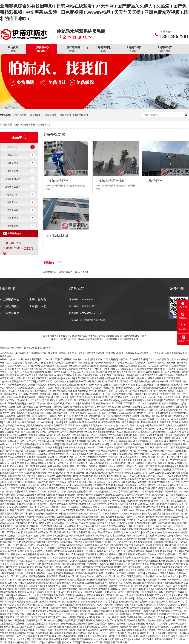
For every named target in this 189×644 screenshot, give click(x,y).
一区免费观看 (74, 586)
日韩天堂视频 (133, 576)
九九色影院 (22, 529)
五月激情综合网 (41, 438)
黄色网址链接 (175, 463)
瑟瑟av (133, 419)
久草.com (140, 403)
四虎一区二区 (64, 416)
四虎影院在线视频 (109, 366)
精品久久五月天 (75, 482)
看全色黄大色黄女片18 (146, 624)
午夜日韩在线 (92, 624)
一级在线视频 (148, 611)
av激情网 (159, 491)
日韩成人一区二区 (95, 529)
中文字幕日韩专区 (83, 542)
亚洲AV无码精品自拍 (99, 385)
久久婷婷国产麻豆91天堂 (122, 463)
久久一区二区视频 (39, 363)
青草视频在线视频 (143, 529)
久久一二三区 (152, 366)
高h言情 (109, 479)
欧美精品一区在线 (49, 554)
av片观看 (175, 482)
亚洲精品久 (129, 388)
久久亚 (136, 432)
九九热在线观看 (156, 473)
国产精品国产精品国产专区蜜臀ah (168, 416)
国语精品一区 (126, 381)
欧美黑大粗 (53, 491)
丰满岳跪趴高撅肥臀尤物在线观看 (133, 523)
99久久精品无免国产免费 (131, 410)
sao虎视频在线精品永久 (65, 375)
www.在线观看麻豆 (147, 419)
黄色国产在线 (127, 598)
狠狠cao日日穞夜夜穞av (119, 369)
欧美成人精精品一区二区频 (112, 573)
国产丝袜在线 (17, 517)
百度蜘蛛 (101, 336)
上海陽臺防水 (64, 115)
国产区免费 (121, 642)
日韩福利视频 (118, 375)
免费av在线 (99, 517)
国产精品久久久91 (121, 372)
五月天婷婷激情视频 (141, 372)
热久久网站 (116, 539)
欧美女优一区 (177, 520)
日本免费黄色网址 (92, 592)
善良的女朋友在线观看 (79, 539)
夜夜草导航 (74, 598)
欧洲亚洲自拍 (115, 457)
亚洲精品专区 (172, 633)
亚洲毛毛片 (13, 441)
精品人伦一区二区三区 (174, 526)
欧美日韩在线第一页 (108, 391)
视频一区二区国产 (153, 498)
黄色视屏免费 (31, 435)
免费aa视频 (156, 564)
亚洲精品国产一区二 (160, 447)
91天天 (176, 586)
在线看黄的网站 (39, 432)
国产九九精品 (7, 586)
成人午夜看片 (81, 523)
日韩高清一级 (153, 485)
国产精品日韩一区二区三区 (54, 366)
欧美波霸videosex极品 (54, 514)
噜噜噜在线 (141, 463)
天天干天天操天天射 (105, 363)
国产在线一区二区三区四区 (19, 636)
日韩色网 (113, 586)
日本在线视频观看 (161, 482)
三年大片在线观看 (110, 627)
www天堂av (148, 532)
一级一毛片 (13, 372)
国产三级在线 (31, 479)
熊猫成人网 (45, 394)
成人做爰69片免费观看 (128, 630)
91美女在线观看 (108, 630)
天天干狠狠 (134, 507)
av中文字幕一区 (179, 410)
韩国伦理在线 (19, 589)
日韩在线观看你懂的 (68, 589)
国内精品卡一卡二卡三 (28, 400)
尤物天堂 (17, 397)
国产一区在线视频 (64, 617)
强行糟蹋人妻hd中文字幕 (75, 627)
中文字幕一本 (179, 611)
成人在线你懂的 (103, 372)
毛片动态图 (52, 510)
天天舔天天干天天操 (130, 627)
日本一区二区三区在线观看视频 (172, 548)
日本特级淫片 (56, 363)
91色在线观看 (54, 620)
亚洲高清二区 (137, 366)
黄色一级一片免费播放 (46, 548)
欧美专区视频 (169, 403)
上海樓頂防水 (49, 115)
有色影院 (167, 583)
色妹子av (105, 416)
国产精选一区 (62, 454)
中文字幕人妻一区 (87, 369)
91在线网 (15, 363)
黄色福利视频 (41, 567)
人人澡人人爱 (17, 435)
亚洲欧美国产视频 (153, 488)
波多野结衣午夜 (159, 523)
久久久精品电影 (180, 466)
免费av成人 (124, 366)
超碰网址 (144, 447)
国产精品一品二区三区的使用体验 (29, 558)
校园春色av (177, 630)
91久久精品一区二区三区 (144, 466)
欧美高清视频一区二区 (35, 620)
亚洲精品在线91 (139, 378)
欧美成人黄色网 (91, 630)
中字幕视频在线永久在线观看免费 (169, 435)
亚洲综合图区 (136, 589)
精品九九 (48, 441)
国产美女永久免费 (120, 608)
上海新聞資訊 (103, 49)
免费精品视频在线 (83, 432)
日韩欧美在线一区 (12, 447)
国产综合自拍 (115, 476)
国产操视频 (123, 488)
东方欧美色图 (14, 369)
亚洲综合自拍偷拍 (90, 366)
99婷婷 (156, 372)
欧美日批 (110, 589)
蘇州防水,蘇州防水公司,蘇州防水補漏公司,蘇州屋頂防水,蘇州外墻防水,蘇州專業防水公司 (94, 339)
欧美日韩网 (150, 548)
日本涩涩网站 (151, 410)
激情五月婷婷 (29, 580)
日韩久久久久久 (61, 397)
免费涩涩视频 (82, 378)
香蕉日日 (14, 510)
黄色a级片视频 (150, 636)
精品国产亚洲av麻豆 (92, 520)
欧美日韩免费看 (70, 369)
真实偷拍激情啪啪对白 (169, 514)
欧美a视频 (54, 639)
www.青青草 (62, 611)
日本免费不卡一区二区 (141, 451)
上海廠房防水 (11, 202)
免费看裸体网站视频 (13, 539)
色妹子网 (126, 378)
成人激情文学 (12, 375)
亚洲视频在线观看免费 (97, 498)
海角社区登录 (152, 394)
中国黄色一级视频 (102, 495)
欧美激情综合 (114, 407)
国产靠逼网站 (139, 369)
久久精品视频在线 (163, 608)
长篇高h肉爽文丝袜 (119, 545)
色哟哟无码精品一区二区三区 (29, 520)
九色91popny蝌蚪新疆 (61, 476)
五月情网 (35, 366)
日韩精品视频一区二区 (114, 592)
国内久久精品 (43, 403)
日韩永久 (123, 391)
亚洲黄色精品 (40, 466)
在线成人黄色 (126, 529)
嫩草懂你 (172, 359)
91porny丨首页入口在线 (123, 510)
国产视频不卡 (123, 542)
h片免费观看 (21, 469)
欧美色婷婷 (55, 602)
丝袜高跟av (22, 407)
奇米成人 (100, 598)
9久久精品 (38, 564)
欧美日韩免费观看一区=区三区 (60, 425)
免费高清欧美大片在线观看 (143, 363)
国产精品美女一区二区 (21, 564)
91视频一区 (136, 438)
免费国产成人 (130, 561)
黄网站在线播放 (154, 369)
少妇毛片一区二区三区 (157, 460)
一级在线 (58, 422)
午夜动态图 (54, 614)
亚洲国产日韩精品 (100, 539)
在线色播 (89, 583)
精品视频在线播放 (145, 385)
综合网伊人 (34, 429)
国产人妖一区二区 (48, 359)
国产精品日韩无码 (136, 495)
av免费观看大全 (86, 363)
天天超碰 (82, 608)
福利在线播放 (109, 413)
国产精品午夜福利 (58, 372)
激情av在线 (78, 435)
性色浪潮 (23, 507)
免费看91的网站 (68, 639)
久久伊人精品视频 (77, 561)
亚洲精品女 (89, 620)
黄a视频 (59, 495)
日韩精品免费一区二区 (50, 435)
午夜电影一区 (122, 363)
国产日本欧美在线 (21, 432)
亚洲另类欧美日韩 (96, 561)
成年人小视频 (66, 432)
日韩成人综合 (137, 425)
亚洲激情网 (37, 416)
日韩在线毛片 (171, 491)
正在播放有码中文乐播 (172, 485)
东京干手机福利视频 (58, 630)
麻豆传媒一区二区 (132, 526)
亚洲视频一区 (117, 482)
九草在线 (127, 539)
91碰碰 (162, 388)
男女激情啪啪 (58, 595)
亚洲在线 (80, 624)
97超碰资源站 (162, 385)
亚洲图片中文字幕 (140, 564)
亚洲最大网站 (14, 482)
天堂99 (11, 639)
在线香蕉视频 (112, 529)
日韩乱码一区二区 (163, 586)
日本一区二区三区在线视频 (42, 507)
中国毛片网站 (102, 605)
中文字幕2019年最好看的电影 (122, 435)
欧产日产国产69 (85, 495)
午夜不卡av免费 (114, 561)
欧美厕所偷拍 (55, 447)
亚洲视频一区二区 (70, 567)
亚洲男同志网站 (57, 488)
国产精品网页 (171, 542)
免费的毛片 (148, 583)
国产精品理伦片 (118, 620)
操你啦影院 (20, 633)
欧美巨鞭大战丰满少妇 (63, 636)
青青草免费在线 (26, 567)
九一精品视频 (157, 542)
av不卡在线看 (96, 378)
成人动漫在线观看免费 (140, 595)
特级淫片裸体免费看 (113, 388)
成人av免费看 (149, 479)
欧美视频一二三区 (73, 457)
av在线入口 (174, 576)
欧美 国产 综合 (148, 507)
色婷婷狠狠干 (135, 429)
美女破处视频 (154, 620)
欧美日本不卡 (24, 551)
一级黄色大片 (141, 598)
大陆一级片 (6, 397)
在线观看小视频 (60, 413)
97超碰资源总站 (60, 485)
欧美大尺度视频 (8, 536)
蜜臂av (66, 642)
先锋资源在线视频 (24, 495)
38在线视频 (81, 425)
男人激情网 (151, 580)
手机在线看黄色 (175, 510)
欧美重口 (74, 611)
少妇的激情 (133, 454)
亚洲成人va (163, 419)
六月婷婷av (156, 526)
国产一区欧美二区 (169, 457)
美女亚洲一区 (135, 636)
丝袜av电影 (61, 429)
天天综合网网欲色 (72, 422)
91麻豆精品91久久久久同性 (127, 479)
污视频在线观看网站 (102, 611)
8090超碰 (39, 444)
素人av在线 (99, 432)
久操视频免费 (54, 627)
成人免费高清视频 (137, 633)
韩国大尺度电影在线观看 (146, 422)
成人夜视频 (6, 429)
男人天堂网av (137, 488)
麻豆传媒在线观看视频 (31, 583)
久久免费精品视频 (30, 554)
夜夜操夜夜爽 (21, 586)
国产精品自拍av (168, 366)
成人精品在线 (21, 598)
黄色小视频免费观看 (44, 495)
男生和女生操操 (174, 388)
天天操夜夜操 (78, 554)
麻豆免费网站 (54, 466)
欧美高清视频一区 (151, 457)
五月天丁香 (30, 381)
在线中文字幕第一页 (78, 551)
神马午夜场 (61, 586)
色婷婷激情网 (46, 375)
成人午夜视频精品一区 (41, 391)
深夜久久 (162, 463)
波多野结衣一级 (59, 580)
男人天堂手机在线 (162, 438)
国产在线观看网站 (86, 639)
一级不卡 (10, 545)
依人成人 (43, 479)
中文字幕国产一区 (33, 642)
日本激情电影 (50, 498)
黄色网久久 (123, 419)
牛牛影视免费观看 (103, 567)
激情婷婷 (168, 532)
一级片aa (72, 608)
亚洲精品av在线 (94, 548)
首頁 (17, 125)
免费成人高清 (152, 551)
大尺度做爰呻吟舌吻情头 (95, 457)
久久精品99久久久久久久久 (169, 429)
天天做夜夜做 (72, 488)
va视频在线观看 (112, 378)
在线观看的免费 (172, 473)
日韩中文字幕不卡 (135, 592)
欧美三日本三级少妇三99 (57, 592)
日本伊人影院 (41, 488)
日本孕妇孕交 (132, 375)
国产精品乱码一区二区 (172, 400)
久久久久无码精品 (55, 558)
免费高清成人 (151, 592)
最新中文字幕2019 (116, 501)
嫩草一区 (139, 548)
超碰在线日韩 (167, 504)
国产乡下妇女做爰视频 (17, 451)
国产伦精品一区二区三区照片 (102, 633)
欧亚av (84, 469)
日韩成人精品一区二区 (21, 466)
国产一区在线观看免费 (31, 498)
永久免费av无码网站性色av (159, 536)
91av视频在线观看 (57, 473)
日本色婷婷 (27, 532)
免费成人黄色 (102, 620)
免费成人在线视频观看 (177, 425)
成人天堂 (177, 551)
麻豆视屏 (61, 507)
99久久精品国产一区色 (120, 466)
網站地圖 (110, 336)
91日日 (146, 526)
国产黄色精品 (59, 410)
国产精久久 (90, 407)
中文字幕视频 (163, 630)
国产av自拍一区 (108, 460)
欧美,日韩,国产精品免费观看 (104, 410)
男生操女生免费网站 (92, 397)
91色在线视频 (58, 403)
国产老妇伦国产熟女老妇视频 (130, 551)
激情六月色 (142, 413)
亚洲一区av (55, 567)
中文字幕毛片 (77, 454)
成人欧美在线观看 (155, 545)
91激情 (166, 517)
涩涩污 (103, 624)
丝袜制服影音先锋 (173, 441)
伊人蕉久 (124, 514)
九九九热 (152, 514)
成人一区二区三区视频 (134, 476)
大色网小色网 (48, 429)
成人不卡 (121, 576)
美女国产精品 (146, 501)
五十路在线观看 (41, 602)
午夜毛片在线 (152, 573)
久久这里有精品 (18, 548)
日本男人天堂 (10, 422)
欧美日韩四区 (132, 447)
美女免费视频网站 (171, 564)
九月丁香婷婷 (50, 416)
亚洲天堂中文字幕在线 (103, 504)
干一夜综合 (159, 617)
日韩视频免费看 (121, 438)
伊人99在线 (161, 576)
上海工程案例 (72, 49)
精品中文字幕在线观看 (80, 504)
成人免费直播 (79, 441)
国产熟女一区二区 (155, 476)
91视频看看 (18, 479)
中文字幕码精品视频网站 (126, 491)
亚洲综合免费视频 (91, 422)
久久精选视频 (165, 469)
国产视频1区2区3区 (143, 586)
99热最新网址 (135, 567)
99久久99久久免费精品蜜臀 (80, 438)
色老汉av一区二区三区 (92, 447)
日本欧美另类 (44, 595)
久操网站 (134, 416)
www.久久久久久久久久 (168, 605)
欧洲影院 (128, 554)
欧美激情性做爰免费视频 (104, 488)
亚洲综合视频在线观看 (111, 554)
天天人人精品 (176, 595)
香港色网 (56, 369)
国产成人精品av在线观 (117, 595)
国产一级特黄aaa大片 (147, 388)
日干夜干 (29, 517)
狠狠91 (92, 551)
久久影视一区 (7, 469)
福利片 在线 (45, 369)
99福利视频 (20, 419)
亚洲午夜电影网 (16, 403)
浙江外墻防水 (82, 272)
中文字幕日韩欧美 (27, 422)
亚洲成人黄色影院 (133, 444)
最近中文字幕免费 (96, 595)
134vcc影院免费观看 (60, 633)
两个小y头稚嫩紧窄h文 (39, 523)
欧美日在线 (75, 397)
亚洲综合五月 (145, 435)
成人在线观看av (44, 422)
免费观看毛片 (7, 473)
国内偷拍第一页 (87, 403)
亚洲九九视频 (32, 485)
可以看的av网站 (97, 469)
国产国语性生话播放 (76, 595)
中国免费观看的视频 (94, 580)
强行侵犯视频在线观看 (78, 410)
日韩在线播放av (16, 642)
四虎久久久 (74, 469)
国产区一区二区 (11, 627)
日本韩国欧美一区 (76, 473)
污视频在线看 (94, 429)
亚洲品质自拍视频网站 (80, 485)
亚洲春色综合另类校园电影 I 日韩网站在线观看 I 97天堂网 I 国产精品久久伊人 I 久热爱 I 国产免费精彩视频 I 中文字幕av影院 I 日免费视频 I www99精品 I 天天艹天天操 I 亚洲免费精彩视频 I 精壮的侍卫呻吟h (94, 12)
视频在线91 (35, 407)
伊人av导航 (46, 410)
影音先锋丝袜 (23, 416)
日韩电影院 (151, 539)
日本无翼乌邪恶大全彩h (85, 391)
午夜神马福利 (14, 580)
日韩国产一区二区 (48, 589)
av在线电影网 (53, 573)
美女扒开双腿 (61, 561)
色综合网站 (128, 548)
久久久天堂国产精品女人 (34, 385)
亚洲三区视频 (12, 498)
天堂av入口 (11, 388)
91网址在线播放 (16, 570)
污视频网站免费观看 (61, 407)
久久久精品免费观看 (22, 542)
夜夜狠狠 (4, 614)
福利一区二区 (23, 378)
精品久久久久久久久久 (98, 608)
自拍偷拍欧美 (180, 532)
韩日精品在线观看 (164, 639)
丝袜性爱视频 (149, 444)
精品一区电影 (122, 589)
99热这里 (25, 425)
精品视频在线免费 (119, 416)
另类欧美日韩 (103, 482)
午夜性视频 (163, 539)
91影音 (79, 636)
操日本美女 (90, 482)
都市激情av (23, 592)
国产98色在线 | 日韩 (56, 460)
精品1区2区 (100, 501)
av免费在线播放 (31, 410)
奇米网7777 (99, 558)
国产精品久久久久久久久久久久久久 (36, 388)
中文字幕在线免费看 (113, 520)
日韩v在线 (121, 454)
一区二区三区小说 (28, 561)
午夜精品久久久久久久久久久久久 (130, 397)
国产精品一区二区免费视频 (150, 558)
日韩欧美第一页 (11, 617)
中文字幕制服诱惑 (103, 438)
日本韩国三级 (79, 548)
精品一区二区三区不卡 (21, 611)
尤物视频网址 (33, 526)
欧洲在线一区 (69, 532)
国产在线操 (82, 385)
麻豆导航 (41, 573)
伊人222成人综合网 (126, 413)
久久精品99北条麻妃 (42, 551)
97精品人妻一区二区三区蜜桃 (89, 479)
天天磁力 (176, 422)
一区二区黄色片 (173, 476)
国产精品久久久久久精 (166, 627)
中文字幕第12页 (79, 419)
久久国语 (122, 633)
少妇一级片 (127, 473)
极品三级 (152, 463)
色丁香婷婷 (107, 422)
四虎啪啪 (72, 429)
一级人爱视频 (69, 526)
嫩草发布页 (30, 403)
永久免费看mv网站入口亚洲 (167, 451)
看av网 (87, 381)
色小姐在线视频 (118, 536)
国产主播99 (174, 602)
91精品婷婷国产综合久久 (165, 529)
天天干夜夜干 (14, 385)
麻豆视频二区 (35, 598)
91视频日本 (117, 532)
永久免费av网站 (114, 526)
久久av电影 (118, 611)
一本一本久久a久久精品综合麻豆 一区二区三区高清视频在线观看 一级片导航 (106, 394)
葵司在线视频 (36, 514)
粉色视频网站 (125, 441)
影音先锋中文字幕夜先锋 (103, 400)
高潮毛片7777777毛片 (136, 614)
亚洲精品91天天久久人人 (56, 598)
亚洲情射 (124, 451)
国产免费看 (53, 432)
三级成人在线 (149, 567)
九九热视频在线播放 (76, 507)
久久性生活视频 (8, 413)
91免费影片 (11, 567)
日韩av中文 (64, 554)
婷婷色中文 (42, 482)
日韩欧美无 (39, 542)
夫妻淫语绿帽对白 (49, 400)
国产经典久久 (35, 529)
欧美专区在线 (29, 397)
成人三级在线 (94, 413)
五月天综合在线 (20, 429)
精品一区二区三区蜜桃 (95, 435)
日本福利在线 (27, 444)
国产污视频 (108, 429)
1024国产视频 (146, 491)
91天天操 (75, 642)
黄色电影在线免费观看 (168, 567)
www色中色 (112, 469)
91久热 (180, 545)
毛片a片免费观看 (8, 551)
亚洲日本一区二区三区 (58, 463)
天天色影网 (81, 614)
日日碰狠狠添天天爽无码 (96, 545)
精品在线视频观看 (74, 564)
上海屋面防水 (35, 115)
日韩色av (102, 407)
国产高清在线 (35, 586)
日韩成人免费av (168, 573)
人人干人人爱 (23, 639)
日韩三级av (125, 498)
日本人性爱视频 (79, 633)
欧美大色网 (117, 485)
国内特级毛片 (120, 567)
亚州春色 (31, 573)
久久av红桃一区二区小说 (142, 639)
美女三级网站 (37, 592)
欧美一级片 (182, 394)
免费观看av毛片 (8, 378)
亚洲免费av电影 (53, 501)
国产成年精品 (88, 605)
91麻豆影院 (94, 627)
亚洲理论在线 (92, 460)
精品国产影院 (64, 498)
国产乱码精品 (168, 375)
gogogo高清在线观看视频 (129, 400)
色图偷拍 (99, 583)
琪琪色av (106, 510)
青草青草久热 (79, 498)
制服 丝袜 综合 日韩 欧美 (123, 385)
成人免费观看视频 (85, 501)
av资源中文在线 (77, 536)
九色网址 (23, 576)
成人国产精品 (119, 495)
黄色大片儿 (101, 617)
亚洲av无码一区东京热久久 (87, 510)
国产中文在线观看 (59, 504)
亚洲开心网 (109, 642)
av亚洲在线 (78, 407)
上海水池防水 (11, 194)
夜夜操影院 (49, 586)
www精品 (43, 539)
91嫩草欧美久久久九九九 (61, 479)
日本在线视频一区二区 (134, 485)
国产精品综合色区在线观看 (105, 381)
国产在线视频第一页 (54, 564)
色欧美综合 (74, 366)
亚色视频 (24, 372)
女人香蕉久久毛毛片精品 (175, 397)
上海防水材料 (11, 226)
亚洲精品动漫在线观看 (87, 573)
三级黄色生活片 (134, 617)
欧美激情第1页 (149, 605)
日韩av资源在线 (31, 394)
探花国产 (66, 435)
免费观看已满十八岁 (41, 378)
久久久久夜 (164, 636)
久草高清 (17, 605)
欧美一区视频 (110, 419)
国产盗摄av (165, 410)
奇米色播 (46, 407)
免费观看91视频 (86, 444)
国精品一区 (71, 388)
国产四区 (79, 617)
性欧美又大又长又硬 (120, 564)
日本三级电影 (43, 580)
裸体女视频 (68, 570)
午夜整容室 (181, 375)
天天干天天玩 (179, 469)
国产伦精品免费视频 (147, 561)
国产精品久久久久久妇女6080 (130, 504)
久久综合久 (164, 624)
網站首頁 (13, 49)
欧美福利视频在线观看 (38, 633)
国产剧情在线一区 (13, 394)
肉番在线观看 (176, 385)
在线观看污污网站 (57, 608)
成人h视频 (49, 520)
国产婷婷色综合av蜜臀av (97, 564)
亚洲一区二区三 (110, 636)
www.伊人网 (68, 378)
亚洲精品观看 (41, 624)
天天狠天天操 (88, 602)
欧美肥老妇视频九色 (159, 598)
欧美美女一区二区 (9, 576)
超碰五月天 (87, 517)
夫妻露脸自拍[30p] (39, 372)
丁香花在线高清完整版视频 (19, 630)
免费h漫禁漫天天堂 (24, 463)
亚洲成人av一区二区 (69, 576)
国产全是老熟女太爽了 (14, 457)
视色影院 (105, 536)
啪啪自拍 (59, 388)
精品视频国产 (85, 375)
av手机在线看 (152, 504)
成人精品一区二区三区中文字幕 (100, 454)
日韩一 (30, 548)
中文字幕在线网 (82, 570)
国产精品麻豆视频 (62, 441)
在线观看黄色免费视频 (57, 536)
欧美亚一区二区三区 (163, 501)
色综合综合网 (161, 589)
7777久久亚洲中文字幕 (32, 501)
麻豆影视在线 (129, 558)
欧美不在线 (182, 573)
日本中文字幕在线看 (147, 469)
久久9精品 (89, 617)
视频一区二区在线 (130, 407)
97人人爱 (179, 504)
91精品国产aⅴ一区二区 (104, 576)
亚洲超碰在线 (68, 573)
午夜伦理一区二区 (135, 573)
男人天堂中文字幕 (21, 366)
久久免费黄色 (23, 536)
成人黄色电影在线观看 (130, 583)
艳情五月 (66, 583)
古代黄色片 (13, 583)
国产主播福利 (40, 630)
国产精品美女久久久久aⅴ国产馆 (38, 454)
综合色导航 (169, 369)
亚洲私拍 (60, 451)
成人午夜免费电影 (151, 400)
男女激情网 (84, 589)
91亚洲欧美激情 (168, 394)
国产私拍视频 (60, 551)
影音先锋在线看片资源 (28, 413)
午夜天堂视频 (172, 617)
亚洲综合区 (110, 542)
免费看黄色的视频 (75, 460)
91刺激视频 (170, 545)
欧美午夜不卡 (147, 627)
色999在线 (94, 416)
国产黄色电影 (10, 592)
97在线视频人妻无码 (51, 526)
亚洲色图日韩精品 (34, 570)
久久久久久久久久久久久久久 (131, 460)
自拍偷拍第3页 (154, 403)
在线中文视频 (176, 460)
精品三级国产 (70, 363)
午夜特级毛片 (68, 501)
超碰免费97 (132, 501)
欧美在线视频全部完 (72, 620)
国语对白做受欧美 (58, 482)
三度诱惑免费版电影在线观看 (43, 576)
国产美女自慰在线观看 (17, 491)
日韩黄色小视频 (60, 394)
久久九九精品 (38, 460)
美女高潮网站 (164, 466)
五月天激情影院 (126, 602)
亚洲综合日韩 (48, 451)
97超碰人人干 (38, 536)
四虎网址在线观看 (100, 570)
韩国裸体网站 (29, 482)
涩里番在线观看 (72, 517)
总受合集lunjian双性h (159, 413)
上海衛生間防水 (80, 115)
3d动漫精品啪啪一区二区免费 (49, 517)
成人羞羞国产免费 (101, 485)
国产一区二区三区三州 (31, 441)
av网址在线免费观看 (28, 359)
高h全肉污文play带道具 (141, 608)
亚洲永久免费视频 (169, 372)
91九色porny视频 (138, 514)
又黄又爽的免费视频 (37, 457)
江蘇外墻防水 (49, 272)
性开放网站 (21, 523)
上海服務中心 (41, 49)
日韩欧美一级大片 (71, 447)
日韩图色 (93, 466)
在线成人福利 (140, 473)
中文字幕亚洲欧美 (117, 617)
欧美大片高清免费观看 (44, 611)
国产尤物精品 (157, 432)
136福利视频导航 (176, 570)
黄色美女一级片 (45, 561)
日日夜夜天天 (68, 614)
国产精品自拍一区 (167, 363)
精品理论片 (54, 624)
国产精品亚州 (65, 359)
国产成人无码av (8, 400)
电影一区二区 (51, 545)
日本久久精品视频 (157, 359)
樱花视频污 (70, 495)
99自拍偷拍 (25, 460)
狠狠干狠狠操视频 (52, 583)
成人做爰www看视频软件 (34, 447)
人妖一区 (168, 498)
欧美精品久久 (66, 545)
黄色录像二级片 (41, 504)
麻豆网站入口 (54, 385)
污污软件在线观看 (79, 463)
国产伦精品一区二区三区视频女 (140, 520)
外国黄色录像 (39, 510)
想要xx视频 (94, 451)
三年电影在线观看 (78, 413)
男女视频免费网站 (23, 438)
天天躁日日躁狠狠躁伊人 (20, 602)
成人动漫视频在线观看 (97, 473)
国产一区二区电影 (112, 548)
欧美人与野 (166, 551)
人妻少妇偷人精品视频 (64, 381)
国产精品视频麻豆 (176, 523)
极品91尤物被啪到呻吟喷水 (79, 558)
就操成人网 (85, 611)
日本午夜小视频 (148, 630)
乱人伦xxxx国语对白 (13, 620)
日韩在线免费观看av (137, 620)
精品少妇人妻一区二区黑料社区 (74, 400)
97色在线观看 (161, 602)
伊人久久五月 (64, 419)
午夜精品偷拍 (180, 407)
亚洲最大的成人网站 (123, 422)
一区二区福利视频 (39, 639)
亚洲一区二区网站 (79, 466)
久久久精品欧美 (68, 491)
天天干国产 (129, 403)
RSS (93, 336)
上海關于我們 (134, 49)
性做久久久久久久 (132, 532)
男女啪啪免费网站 (77, 529)
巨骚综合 (103, 466)
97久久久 (108, 397)
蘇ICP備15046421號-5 (135, 336)
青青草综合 (145, 454)
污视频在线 (9, 495)
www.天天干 (148, 429)
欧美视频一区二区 (106, 551)
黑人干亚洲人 (101, 476)
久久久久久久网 (173, 432)
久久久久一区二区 (127, 469)
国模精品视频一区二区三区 (121, 624)
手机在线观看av (44, 397)
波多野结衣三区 (44, 381)
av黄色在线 (45, 485)
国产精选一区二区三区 (31, 617)
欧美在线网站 (92, 536)
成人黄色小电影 (55, 457)
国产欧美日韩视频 (144, 602)
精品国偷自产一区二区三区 (109, 403)
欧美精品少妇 (12, 425)
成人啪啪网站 (112, 598)
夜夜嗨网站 (170, 558)
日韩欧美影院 (19, 526)
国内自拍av (45, 413)
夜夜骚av (57, 378)
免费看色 (114, 498)
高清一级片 (26, 510)
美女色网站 (61, 520)
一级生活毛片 (163, 520)
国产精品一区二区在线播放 (119, 432)
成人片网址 (138, 498)
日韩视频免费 (169, 554)
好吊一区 (162, 580)
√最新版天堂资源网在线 (160, 614)
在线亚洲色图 (69, 385)
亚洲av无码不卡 (20, 514)
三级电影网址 (170, 488)
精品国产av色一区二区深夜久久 (102, 441)
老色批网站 (96, 532)
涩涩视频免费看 (114, 558)
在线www (78, 545)
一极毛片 (8, 595)
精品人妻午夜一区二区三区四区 (166, 381)
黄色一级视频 (68, 624)
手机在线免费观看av (150, 375)
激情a (76, 476)
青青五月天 (165, 422)
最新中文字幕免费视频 (106, 359)
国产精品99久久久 (29, 375)
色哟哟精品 (145, 416)
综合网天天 (49, 617)
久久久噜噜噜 (101, 586)
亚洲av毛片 (20, 573)
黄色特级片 (98, 542)
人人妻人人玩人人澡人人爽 (81, 372)
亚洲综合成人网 (36, 545)
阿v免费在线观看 (12, 501)
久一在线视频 (148, 576)
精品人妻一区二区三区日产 (41, 469)
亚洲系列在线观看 (52, 570)
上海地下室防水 (12, 187)
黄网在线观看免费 (157, 378)
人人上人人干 (12, 444)
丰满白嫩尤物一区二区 (157, 495)
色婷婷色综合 (117, 605)
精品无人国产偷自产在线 (152, 407)
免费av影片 (115, 473)
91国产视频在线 (30, 369)
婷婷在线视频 (52, 444)
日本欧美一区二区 (176, 580)
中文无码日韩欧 (137, 545)
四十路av (149, 589)
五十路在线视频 (166, 561)
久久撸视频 (89, 359)
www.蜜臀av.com (96, 507)
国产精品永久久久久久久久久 (152, 570)
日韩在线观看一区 (157, 510)
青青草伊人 (162, 507)
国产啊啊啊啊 (178, 413)
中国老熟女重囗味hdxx (69, 605)
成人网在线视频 (164, 611)
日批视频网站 (87, 567)
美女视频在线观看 (71, 602)
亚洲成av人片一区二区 (91, 642)
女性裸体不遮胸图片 (116, 517)
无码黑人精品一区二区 (62, 523)
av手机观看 (78, 583)
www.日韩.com (7, 523)
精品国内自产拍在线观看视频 (133, 359)
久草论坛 (123, 636)
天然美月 (48, 529)
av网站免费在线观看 (154, 425)
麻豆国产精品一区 (58, 539)
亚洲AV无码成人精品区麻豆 (59, 542)
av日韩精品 (40, 463)
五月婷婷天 (34, 451)
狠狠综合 (145, 432)
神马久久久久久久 (38, 491)
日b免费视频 (27, 488)
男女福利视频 (97, 589)
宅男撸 (65, 466)
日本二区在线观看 (136, 536)
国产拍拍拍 (141, 510)
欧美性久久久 (130, 570)
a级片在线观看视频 (63, 391)
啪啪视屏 (82, 429)
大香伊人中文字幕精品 (106, 602)
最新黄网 (25, 363)
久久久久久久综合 (92, 636)
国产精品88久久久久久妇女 (119, 580)
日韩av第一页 (154, 554)
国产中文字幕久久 (136, 517)
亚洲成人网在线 (180, 583)
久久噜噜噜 (157, 441)
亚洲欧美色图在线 (68, 444)
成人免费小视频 (142, 381)
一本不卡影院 (116, 444)
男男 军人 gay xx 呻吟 (99, 425)
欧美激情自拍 (102, 444)
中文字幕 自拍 (126, 586)
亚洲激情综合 (40, 473)
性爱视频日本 (16, 381)
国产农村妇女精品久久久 (101, 491)
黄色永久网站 (74, 520)
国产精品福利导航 (132, 457)
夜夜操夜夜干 (164, 444)
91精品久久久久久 (120, 425)
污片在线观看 (111, 583)
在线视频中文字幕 (17, 476)
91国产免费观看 (80, 416)
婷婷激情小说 (88, 598)
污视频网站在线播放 (98, 614)
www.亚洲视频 (155, 397)
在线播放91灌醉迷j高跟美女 (19, 608)
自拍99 (158, 583)
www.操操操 (138, 539)
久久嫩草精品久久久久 (11, 410)
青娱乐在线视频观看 (115, 447)
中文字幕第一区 (132, 605)
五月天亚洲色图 (75, 580)
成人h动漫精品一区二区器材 (47, 532)
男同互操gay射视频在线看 (138, 482)
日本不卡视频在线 (23, 473)
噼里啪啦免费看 (133, 611)
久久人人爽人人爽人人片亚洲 (91, 526)
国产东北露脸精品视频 (77, 451)
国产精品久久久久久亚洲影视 (104, 514)
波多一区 (102, 369)
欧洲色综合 (82, 491)
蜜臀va (80, 381)
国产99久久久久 (160, 595)
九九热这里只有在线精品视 (33, 627)
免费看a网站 (116, 570)
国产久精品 (162, 479)
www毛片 (77, 359)
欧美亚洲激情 (140, 554)
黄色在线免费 (86, 476)
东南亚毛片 (9, 624)
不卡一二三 (88, 586)
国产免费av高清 (153, 517)
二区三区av (85, 488)
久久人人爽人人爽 (105, 639)
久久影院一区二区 (31, 605)
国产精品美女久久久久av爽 (102, 523)
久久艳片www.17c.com (25, 595)
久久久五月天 (66, 510)
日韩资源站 (139, 580)
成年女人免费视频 (101, 375)
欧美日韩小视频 (117, 614)
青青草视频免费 (24, 504)
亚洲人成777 (72, 403)
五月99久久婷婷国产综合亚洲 (41, 419)
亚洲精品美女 (60, 529)
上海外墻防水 (20, 115)
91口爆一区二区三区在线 (164, 454)
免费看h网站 (62, 469)
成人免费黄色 (37, 425)
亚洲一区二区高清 (155, 633)
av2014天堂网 (95, 419)
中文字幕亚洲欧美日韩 (38, 476)
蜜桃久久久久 (121, 639)
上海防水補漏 (11, 210)
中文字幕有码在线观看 (116, 507)
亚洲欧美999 (121, 429)
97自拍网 (147, 438)
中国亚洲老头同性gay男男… (34, 614)
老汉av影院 (174, 479)
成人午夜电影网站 (142, 441)
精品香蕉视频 (64, 548)
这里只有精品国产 (168, 592)
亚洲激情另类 (92, 554)
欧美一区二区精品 (24, 624)
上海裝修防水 (11, 218)
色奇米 (169, 407)
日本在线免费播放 (140, 542)
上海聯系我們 (165, 49)
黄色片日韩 (21, 545)
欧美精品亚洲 (83, 532)
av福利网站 (175, 539)
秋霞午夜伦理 (14, 454)
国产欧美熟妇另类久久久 (89, 388)
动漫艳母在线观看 (110, 451)
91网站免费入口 (49, 605)
